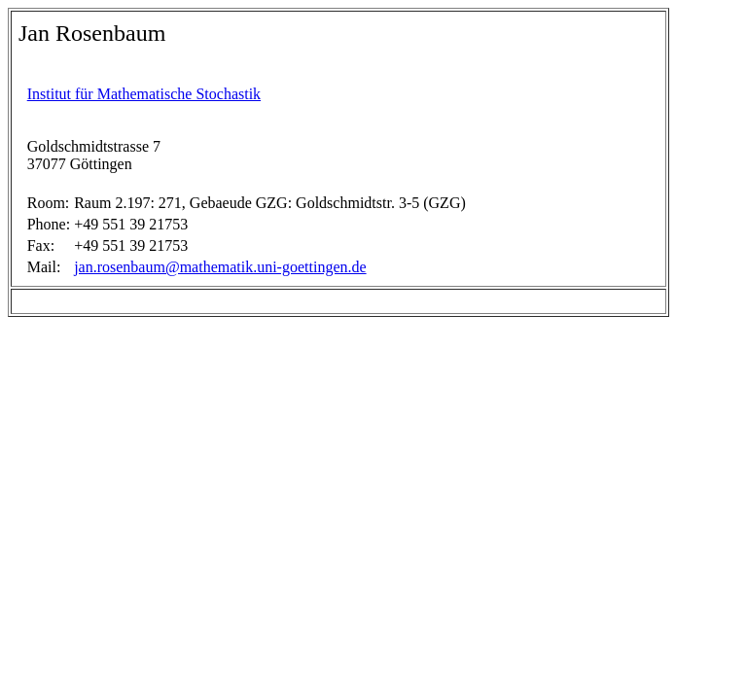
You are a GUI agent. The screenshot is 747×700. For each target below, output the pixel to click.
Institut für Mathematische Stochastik (144, 94)
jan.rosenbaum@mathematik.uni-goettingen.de (220, 267)
